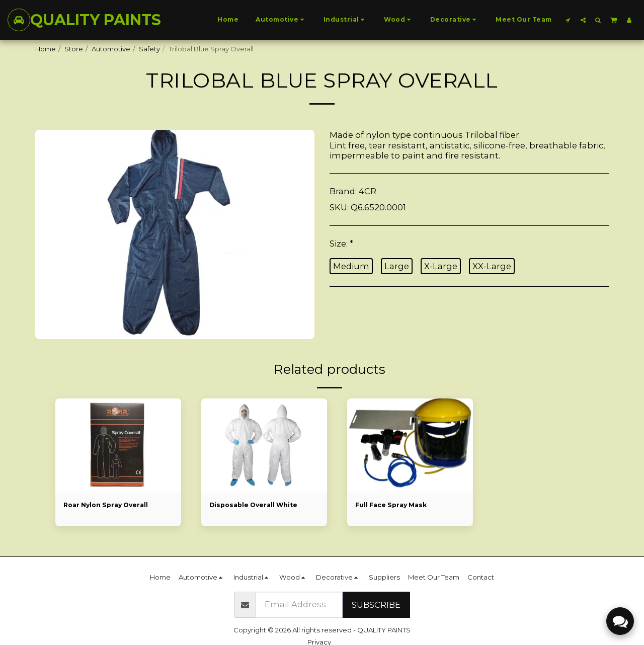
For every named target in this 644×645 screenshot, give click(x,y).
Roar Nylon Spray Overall (109, 505)
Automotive (111, 49)
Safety (149, 49)
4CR (368, 191)
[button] (568, 20)
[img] (264, 446)
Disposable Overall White (256, 505)
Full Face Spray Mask (393, 505)
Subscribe (376, 605)
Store (74, 49)
